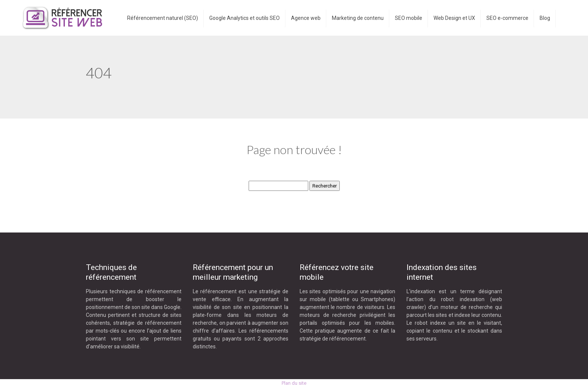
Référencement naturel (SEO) (163, 18)
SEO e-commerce (507, 18)
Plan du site (294, 383)
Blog (545, 18)
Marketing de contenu (358, 18)
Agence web (306, 18)
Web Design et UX (454, 18)
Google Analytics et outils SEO (244, 18)
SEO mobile (409, 18)
